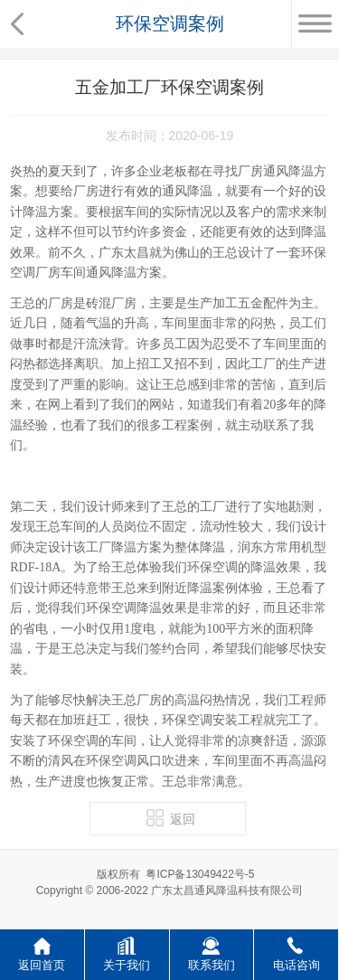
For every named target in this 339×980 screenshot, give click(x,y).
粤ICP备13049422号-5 (200, 874)
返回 (171, 817)
